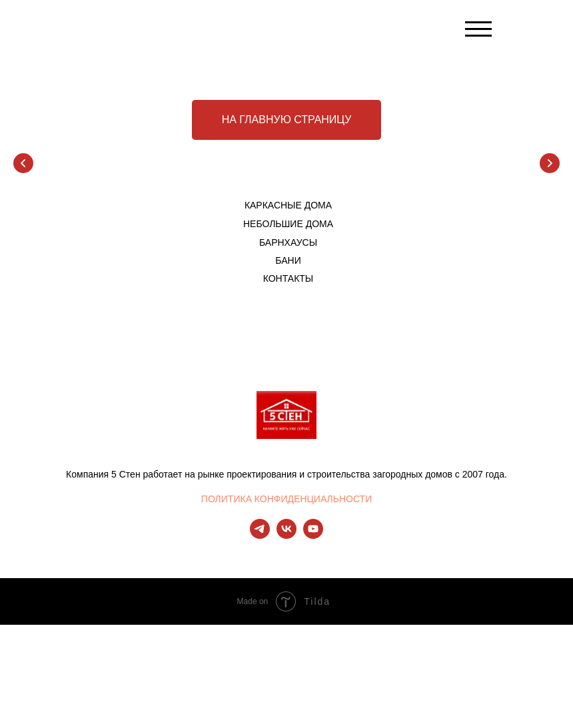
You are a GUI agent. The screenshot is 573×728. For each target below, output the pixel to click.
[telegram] (260, 535)
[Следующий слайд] (550, 163)
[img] (287, 32)
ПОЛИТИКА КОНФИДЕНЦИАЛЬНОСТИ (286, 499)
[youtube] (313, 535)
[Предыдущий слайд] (23, 163)
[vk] (286, 535)
